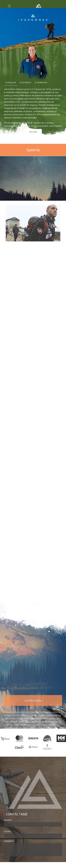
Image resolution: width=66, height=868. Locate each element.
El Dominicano (41, 83)
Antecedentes (25, 83)
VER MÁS (33, 132)
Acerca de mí (11, 83)
